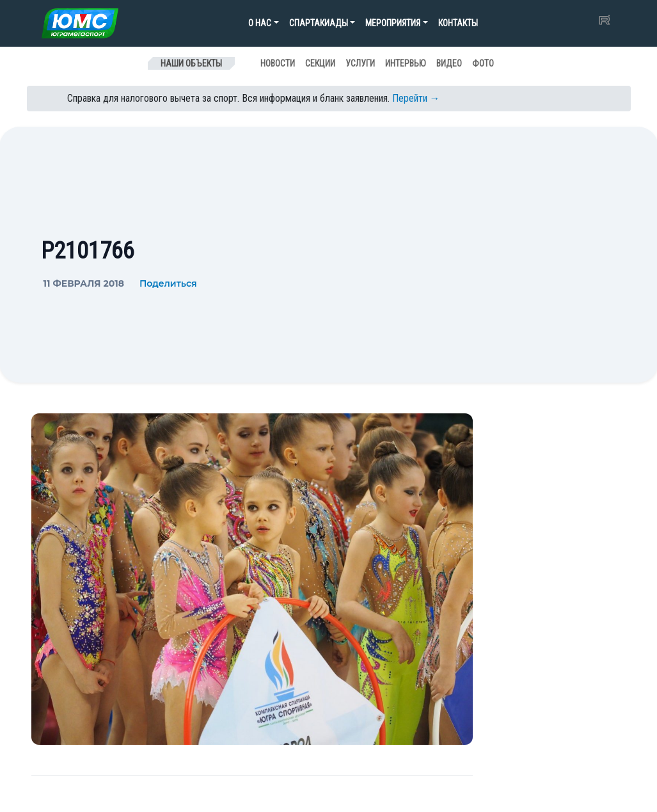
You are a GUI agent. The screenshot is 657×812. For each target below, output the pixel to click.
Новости (278, 63)
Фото (483, 63)
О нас (260, 23)
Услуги (360, 63)
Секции (320, 63)
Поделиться (168, 283)
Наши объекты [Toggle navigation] (191, 63)
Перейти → (416, 98)
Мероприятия (393, 23)
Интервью (406, 63)
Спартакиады (319, 23)
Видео (449, 63)
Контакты (458, 23)
